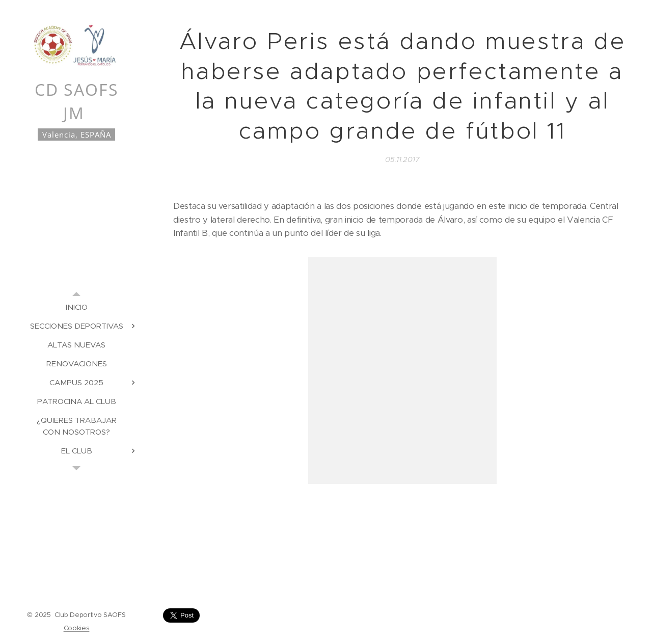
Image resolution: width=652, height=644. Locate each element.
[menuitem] (76, 307)
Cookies (77, 628)
